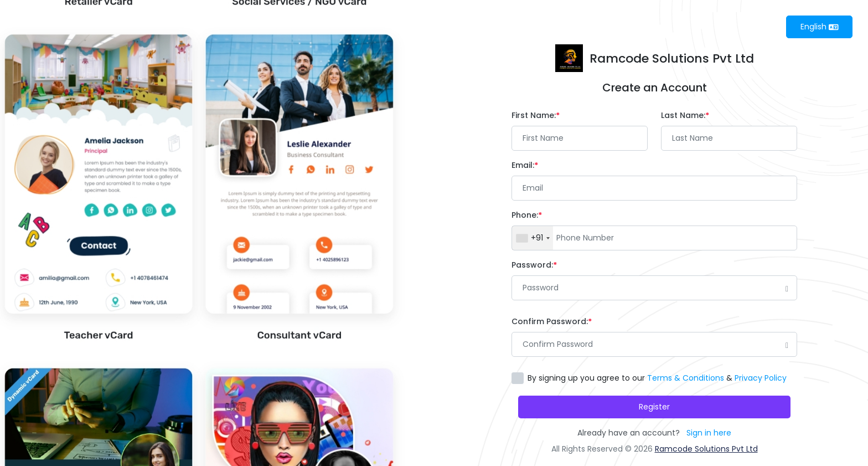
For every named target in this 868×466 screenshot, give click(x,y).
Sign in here (709, 433)
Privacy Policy (761, 378)
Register (654, 407)
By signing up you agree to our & (657, 378)
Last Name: (685, 115)
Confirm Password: (552, 321)
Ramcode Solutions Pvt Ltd (706, 449)
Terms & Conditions (686, 378)
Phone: (527, 215)
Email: (525, 165)
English (820, 27)
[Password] (654, 288)
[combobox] (533, 238)
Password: (534, 265)
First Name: (536, 115)
